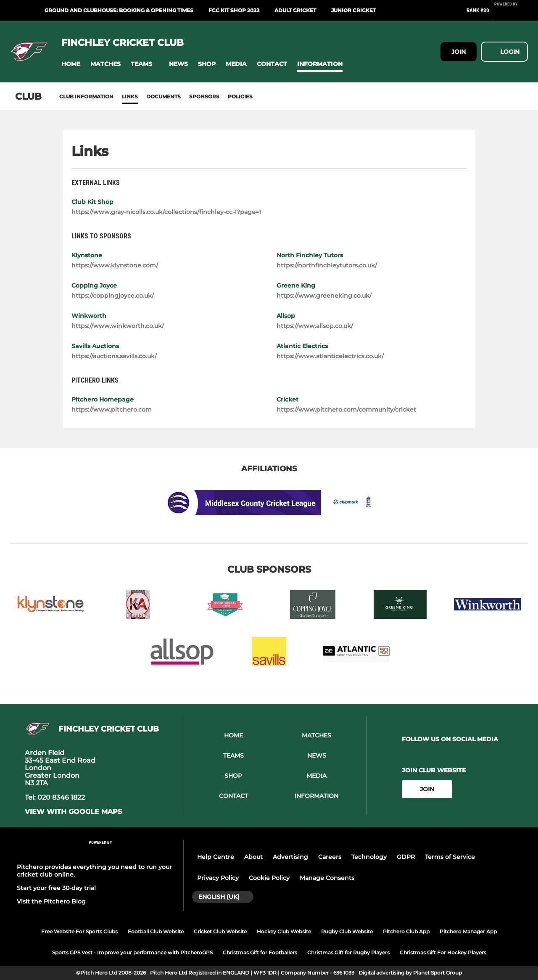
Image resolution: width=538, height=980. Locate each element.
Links (130, 96)
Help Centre (216, 857)
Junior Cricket (353, 10)
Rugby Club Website (347, 931)
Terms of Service (450, 857)
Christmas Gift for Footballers (260, 952)
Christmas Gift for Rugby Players (348, 952)
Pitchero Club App (406, 931)
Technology (369, 857)
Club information (86, 96)
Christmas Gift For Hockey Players (443, 952)
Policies (240, 96)
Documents (164, 96)
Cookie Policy (269, 878)
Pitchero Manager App (468, 931)
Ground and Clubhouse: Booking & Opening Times (119, 10)
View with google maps (73, 812)
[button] (71, 64)
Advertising (290, 857)
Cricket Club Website (220, 931)
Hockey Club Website (284, 931)
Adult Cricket (295, 10)
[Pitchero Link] (511, 14)
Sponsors (204, 96)
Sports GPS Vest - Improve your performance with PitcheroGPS (132, 952)
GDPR (406, 857)
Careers (330, 857)
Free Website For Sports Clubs (79, 931)
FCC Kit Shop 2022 (234, 10)
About (253, 857)
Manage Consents (327, 878)
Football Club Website (156, 931)
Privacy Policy (218, 878)
